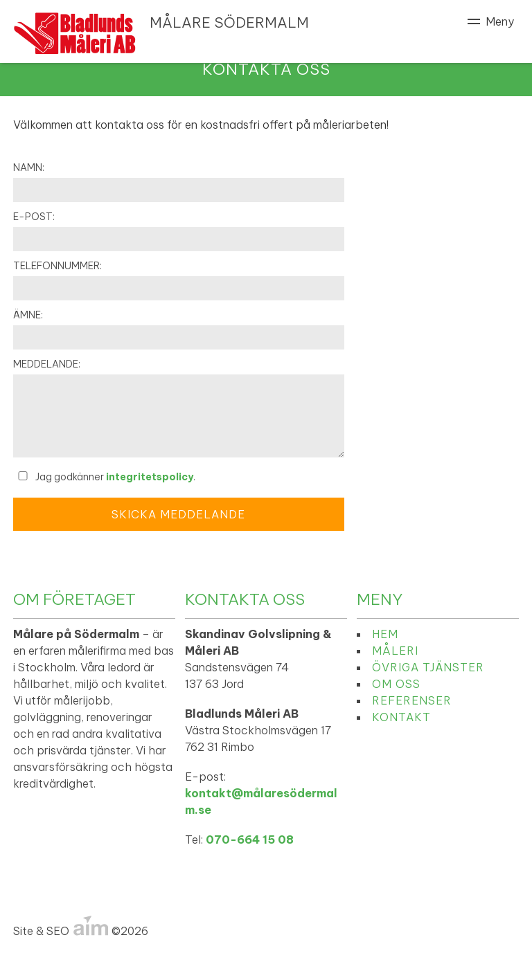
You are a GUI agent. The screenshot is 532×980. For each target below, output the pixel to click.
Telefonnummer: (57, 266)
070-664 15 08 (250, 840)
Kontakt (401, 717)
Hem (385, 634)
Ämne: (28, 315)
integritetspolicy (150, 477)
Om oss (396, 684)
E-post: (34, 217)
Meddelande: (47, 364)
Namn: (29, 167)
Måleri (395, 651)
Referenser (412, 700)
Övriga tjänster (428, 667)
